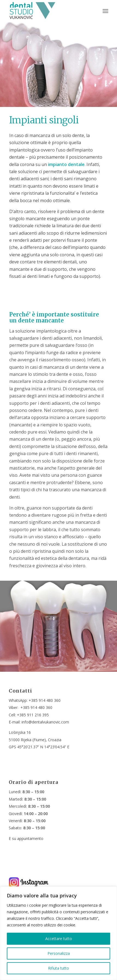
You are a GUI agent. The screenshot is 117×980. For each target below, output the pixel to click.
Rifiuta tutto (58, 968)
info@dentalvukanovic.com (45, 722)
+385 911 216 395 (33, 715)
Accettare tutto (59, 939)
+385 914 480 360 (45, 700)
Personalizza (59, 953)
